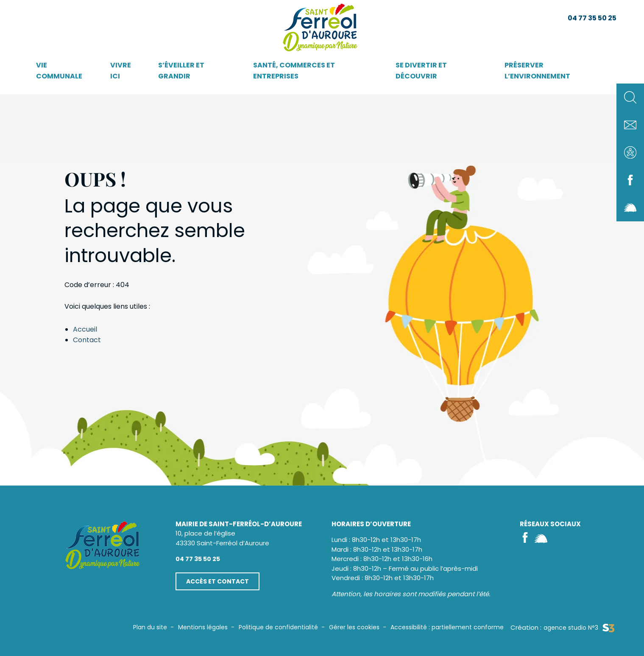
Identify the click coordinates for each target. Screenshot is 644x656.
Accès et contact (217, 581)
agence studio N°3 (579, 628)
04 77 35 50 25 (592, 18)
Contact (87, 340)
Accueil (85, 329)
